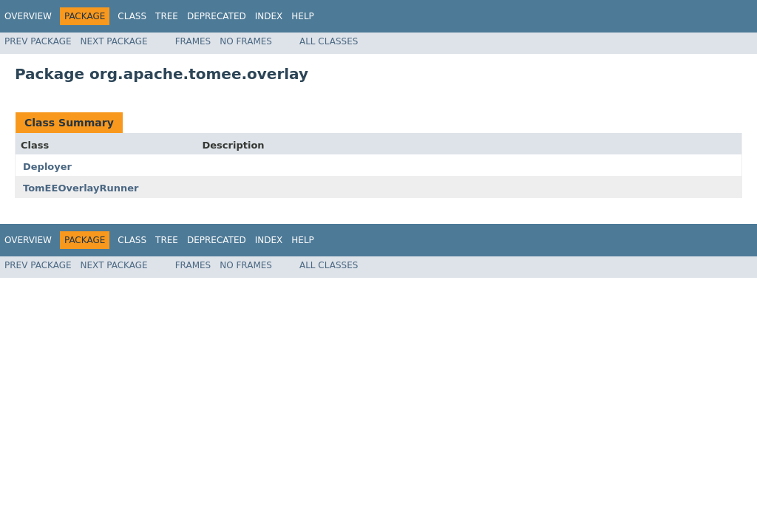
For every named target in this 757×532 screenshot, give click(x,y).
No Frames (246, 41)
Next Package (114, 41)
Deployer (47, 167)
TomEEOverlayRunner (81, 188)
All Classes (329, 41)
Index (269, 16)
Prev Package (38, 41)
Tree (167, 16)
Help (303, 16)
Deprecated (217, 16)
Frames (193, 41)
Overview (28, 16)
